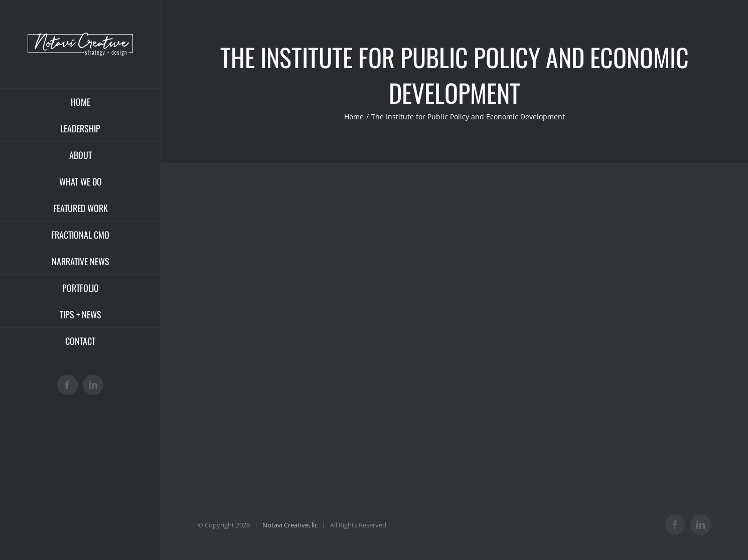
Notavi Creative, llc (290, 525)
